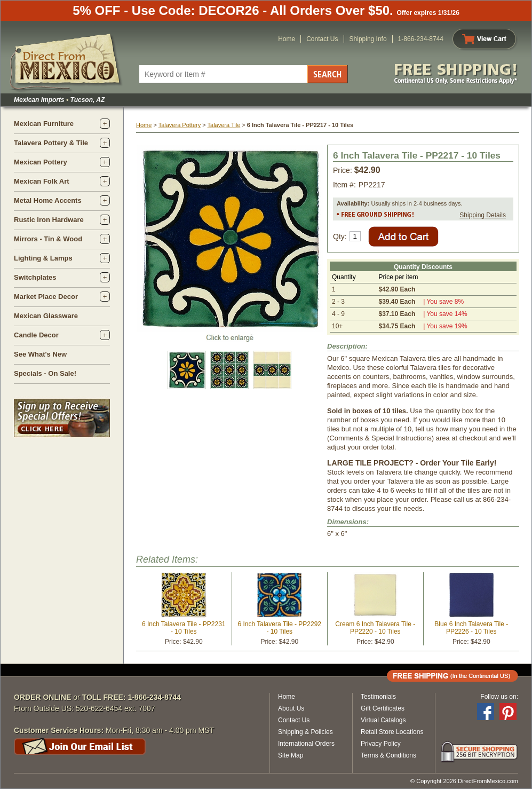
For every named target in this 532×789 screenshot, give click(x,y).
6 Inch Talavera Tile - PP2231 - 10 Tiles (184, 628)
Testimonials (378, 697)
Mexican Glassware (46, 316)
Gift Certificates (383, 708)
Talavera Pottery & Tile (51, 143)
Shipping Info (368, 39)
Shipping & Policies (305, 732)
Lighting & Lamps (43, 258)
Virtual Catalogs (383, 720)
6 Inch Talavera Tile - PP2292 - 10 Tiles (279, 628)
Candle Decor (36, 335)
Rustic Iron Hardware (49, 220)
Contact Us (322, 39)
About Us (291, 708)
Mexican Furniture (44, 124)
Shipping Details (483, 215)
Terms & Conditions (388, 755)
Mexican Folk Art (42, 181)
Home (287, 39)
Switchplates (35, 277)
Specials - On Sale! (45, 373)
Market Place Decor (46, 297)
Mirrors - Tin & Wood (48, 239)
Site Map (291, 755)
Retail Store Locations (392, 732)
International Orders (306, 744)
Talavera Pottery (180, 125)
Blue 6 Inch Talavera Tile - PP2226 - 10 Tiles (471, 628)
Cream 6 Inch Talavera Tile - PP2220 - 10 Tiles (375, 628)
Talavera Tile (224, 125)
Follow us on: (499, 697)
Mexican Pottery (41, 162)
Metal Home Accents (48, 200)
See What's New (40, 354)
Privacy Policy (381, 744)
